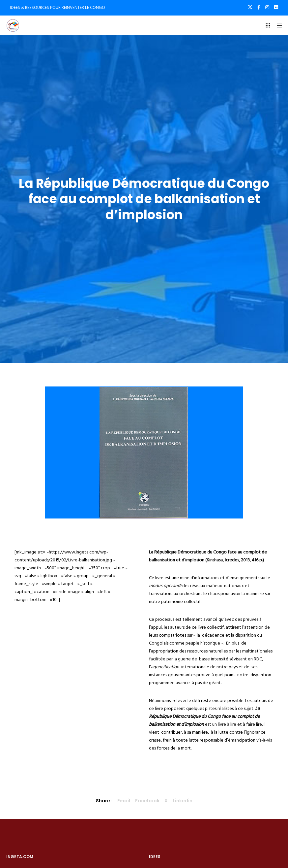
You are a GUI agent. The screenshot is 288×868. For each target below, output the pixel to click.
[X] (250, 7)
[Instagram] (267, 7)
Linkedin (183, 801)
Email (124, 801)
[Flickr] (276, 7)
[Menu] (277, 25)
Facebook (147, 801)
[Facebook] (259, 7)
